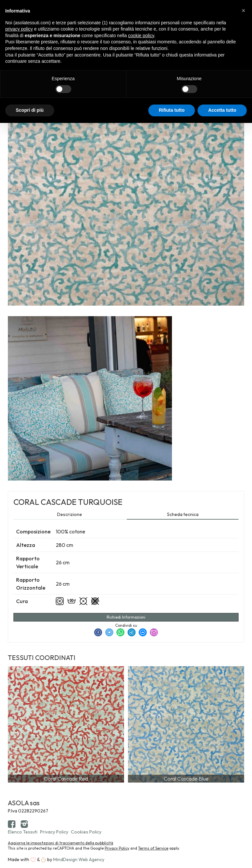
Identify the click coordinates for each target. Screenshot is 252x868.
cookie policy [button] (141, 35)
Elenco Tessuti (23, 832)
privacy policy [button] (19, 29)
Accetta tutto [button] (222, 110)
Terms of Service (153, 848)
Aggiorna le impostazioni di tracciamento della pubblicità (61, 843)
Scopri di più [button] (30, 110)
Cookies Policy (86, 832)
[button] (243, 11)
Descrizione (70, 514)
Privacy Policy (54, 832)
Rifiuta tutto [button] (172, 110)
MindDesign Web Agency (79, 859)
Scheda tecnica (183, 514)
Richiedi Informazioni (126, 617)
